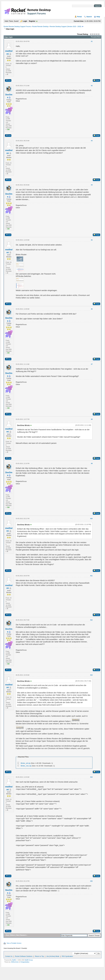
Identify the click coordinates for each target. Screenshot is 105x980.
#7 (92, 364)
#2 (92, 86)
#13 (91, 675)
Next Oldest (10, 935)
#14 (91, 777)
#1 (92, 41)
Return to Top (39, 956)
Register (32, 21)
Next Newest (21, 935)
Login (25, 21)
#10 (91, 519)
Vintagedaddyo (25, 962)
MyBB (14, 960)
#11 (91, 576)
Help (98, 17)
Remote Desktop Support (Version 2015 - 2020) (66, 27)
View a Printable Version (14, 943)
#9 (92, 463)
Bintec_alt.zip (25, 763)
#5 (92, 240)
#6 (92, 309)
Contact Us (9, 956)
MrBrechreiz (15, 962)
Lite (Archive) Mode (53, 956)
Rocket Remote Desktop (40, 27)
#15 (91, 881)
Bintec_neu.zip (26, 766)
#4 (92, 185)
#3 (92, 141)
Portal (79, 17)
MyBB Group (29, 960)
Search (89, 17)
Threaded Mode (96, 37)
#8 (92, 419)
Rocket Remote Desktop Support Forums (17, 27)
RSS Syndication (67, 956)
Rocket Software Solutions (24, 956)
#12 (91, 620)
